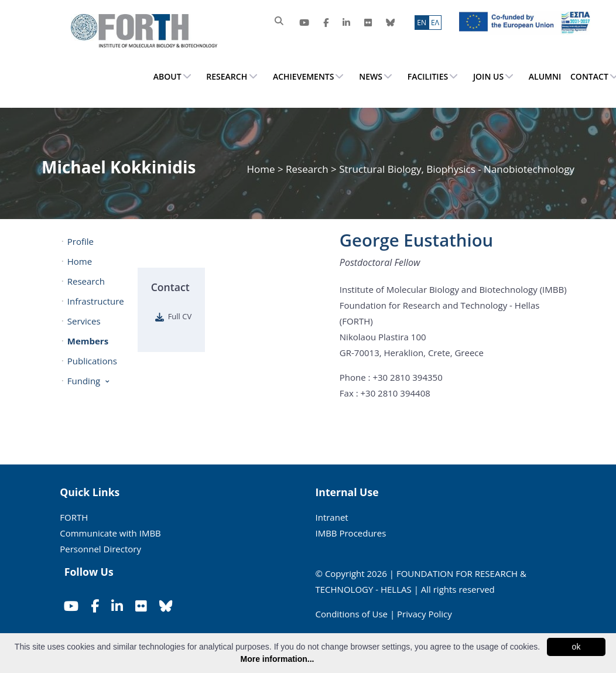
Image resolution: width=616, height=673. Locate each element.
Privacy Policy (425, 614)
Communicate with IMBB (110, 533)
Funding (84, 381)
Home (262, 169)
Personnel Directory (100, 549)
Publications (92, 361)
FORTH (74, 517)
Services (84, 321)
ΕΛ (435, 23)
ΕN (422, 23)
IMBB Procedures (351, 533)
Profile (81, 241)
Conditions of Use (352, 614)
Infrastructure (95, 301)
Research (307, 169)
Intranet (332, 517)
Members (88, 341)
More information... (278, 659)
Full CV (180, 316)
